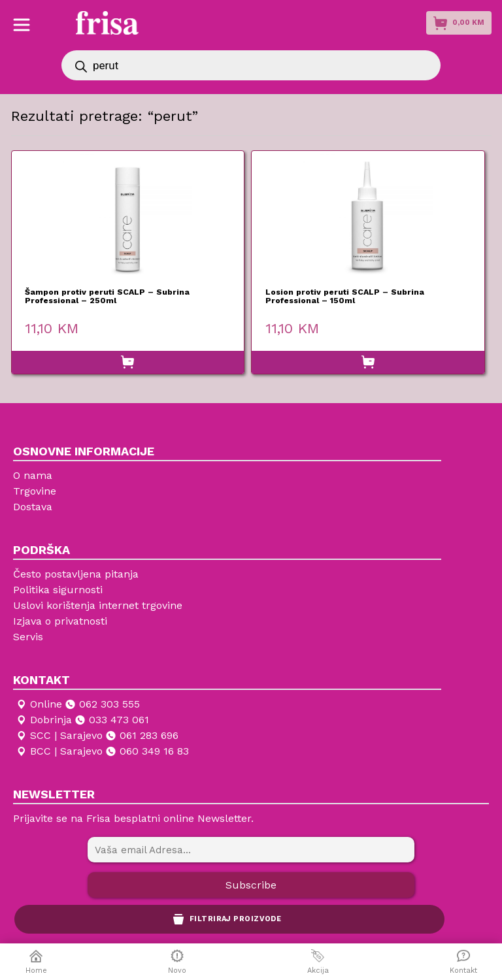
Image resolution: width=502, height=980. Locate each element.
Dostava (33, 507)
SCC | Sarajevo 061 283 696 (97, 736)
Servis (28, 637)
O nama (33, 475)
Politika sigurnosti (58, 590)
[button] (128, 363)
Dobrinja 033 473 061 (82, 720)
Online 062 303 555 (77, 704)
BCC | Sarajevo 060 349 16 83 (102, 751)
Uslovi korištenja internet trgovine (98, 605)
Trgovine (35, 491)
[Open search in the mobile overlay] (251, 65)
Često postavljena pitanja (76, 574)
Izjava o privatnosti (60, 621)
